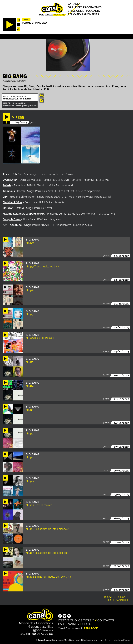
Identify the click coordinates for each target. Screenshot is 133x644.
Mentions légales (122, 640)
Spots (87, 624)
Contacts (106, 620)
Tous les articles (118, 600)
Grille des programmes (85, 7)
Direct (26, 20)
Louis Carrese (105, 640)
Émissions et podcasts (84, 11)
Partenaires (68, 624)
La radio (74, 4)
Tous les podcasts (117, 597)
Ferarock (91, 628)
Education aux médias (83, 14)
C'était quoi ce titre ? (76, 620)
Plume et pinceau (34, 23)
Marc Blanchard (72, 640)
